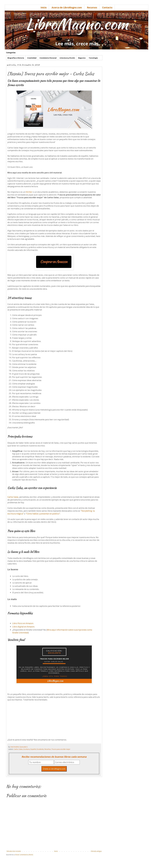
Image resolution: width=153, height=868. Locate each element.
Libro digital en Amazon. (24, 627)
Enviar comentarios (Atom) (24, 855)
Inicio (44, 8)
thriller (29, 192)
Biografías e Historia (16, 58)
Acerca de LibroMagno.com (67, 8)
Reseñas (48, 749)
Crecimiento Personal (48, 58)
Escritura (27, 749)
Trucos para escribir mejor (61, 749)
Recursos (92, 8)
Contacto (107, 8)
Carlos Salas (13, 497)
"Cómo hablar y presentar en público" (43, 514)
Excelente (40, 749)
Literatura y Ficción (67, 58)
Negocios (82, 58)
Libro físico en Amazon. (23, 623)
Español (33, 749)
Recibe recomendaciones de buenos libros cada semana (54, 757)
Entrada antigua (96, 851)
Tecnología (93, 58)
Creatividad (32, 58)
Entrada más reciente (14, 851)
